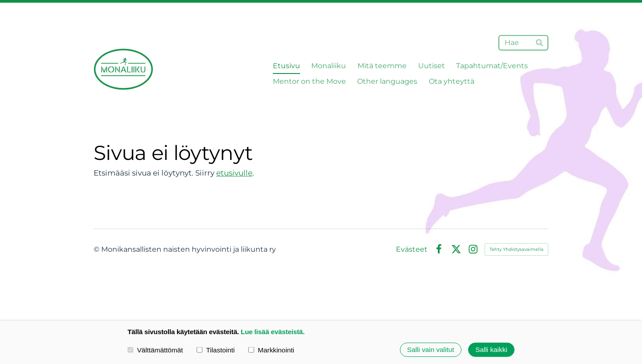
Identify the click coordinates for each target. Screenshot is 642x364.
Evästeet (412, 249)
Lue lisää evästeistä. (273, 332)
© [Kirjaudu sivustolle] (97, 249)
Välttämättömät (155, 350)
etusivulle (234, 173)
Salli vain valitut (430, 350)
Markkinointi (271, 350)
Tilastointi (216, 350)
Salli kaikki (491, 350)
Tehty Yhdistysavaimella (516, 249)
